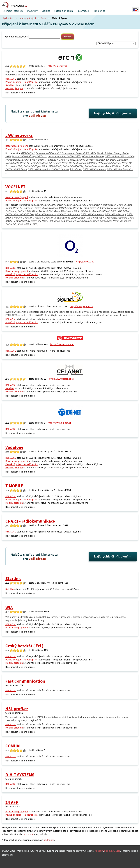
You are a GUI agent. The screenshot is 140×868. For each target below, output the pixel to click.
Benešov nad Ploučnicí (48, 153)
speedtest (28, 834)
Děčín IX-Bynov (28, 160)
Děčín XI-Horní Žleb (30, 163)
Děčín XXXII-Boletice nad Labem (61, 218)
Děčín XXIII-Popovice (39, 169)
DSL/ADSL (11, 79)
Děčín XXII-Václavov (16, 169)
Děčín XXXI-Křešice (33, 218)
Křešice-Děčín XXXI (27, 224)
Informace (83, 11)
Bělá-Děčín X (28, 153)
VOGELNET (15, 187)
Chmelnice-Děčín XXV (75, 221)
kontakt (99, 851)
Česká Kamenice (56, 156)
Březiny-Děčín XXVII (67, 205)
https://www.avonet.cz (62, 344)
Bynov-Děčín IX (20, 156)
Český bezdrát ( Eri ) (24, 646)
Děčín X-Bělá (12, 163)
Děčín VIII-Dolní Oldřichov (113, 160)
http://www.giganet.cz (81, 306)
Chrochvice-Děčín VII (111, 221)
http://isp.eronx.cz (58, 66)
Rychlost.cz (8, 18)
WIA (9, 607)
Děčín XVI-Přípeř (32, 166)
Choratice (93, 221)
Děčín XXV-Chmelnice (94, 169)
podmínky (49, 840)
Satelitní (10, 85)
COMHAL (13, 746)
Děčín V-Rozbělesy (48, 160)
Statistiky (32, 11)
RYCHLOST (19, 6)
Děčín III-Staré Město (116, 156)
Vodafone (14, 447)
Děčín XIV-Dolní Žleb (91, 163)
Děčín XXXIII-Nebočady (91, 218)
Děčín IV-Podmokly (23, 208)
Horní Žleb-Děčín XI (52, 221)
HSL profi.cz (17, 709)
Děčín (44, 18)
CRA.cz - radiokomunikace (30, 521)
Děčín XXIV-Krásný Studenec (66, 169)
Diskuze (46, 11)
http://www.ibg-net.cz (59, 423)
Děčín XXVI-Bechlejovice (120, 169)
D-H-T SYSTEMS (20, 775)
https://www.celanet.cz (61, 379)
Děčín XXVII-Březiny (115, 214)
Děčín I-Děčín (74, 156)
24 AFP (12, 802)
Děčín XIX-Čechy (112, 163)
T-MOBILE (14, 486)
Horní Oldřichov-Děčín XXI (27, 221)
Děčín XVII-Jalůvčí (52, 166)
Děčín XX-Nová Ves (94, 166)
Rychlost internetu (13, 11)
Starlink (13, 578)
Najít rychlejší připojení (111, 113)
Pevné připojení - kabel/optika (21, 82)
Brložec (108, 153)
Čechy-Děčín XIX (38, 156)
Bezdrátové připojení (17, 146)
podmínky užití (112, 851)
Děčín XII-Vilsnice (51, 163)
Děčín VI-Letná (66, 160)
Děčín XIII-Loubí (70, 163)
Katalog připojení (64, 11)
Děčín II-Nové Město (93, 156)
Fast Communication (25, 681)
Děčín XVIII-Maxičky (73, 166)
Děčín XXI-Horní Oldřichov (119, 166)
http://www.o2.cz (85, 262)
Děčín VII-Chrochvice (87, 160)
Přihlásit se (99, 11)
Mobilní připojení (14, 88)
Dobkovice (110, 218)
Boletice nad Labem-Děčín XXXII (79, 153)
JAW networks (19, 135)
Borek (100, 153)
